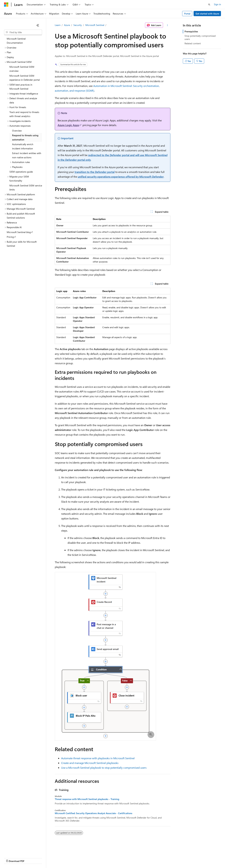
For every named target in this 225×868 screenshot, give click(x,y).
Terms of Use (123, 858)
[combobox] (23, 32)
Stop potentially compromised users (200, 37)
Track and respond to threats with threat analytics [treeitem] (24, 114)
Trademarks (139, 858)
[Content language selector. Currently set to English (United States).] (19, 850)
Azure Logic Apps (68, 125)
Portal (187, 14)
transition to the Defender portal (95, 172)
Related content (193, 43)
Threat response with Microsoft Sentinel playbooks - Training (87, 799)
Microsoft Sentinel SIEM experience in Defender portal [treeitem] (25, 78)
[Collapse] (38, 25)
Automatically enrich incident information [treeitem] (23, 146)
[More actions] (167, 25)
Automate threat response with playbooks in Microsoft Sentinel (98, 758)
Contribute (60, 858)
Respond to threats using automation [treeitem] (25, 137)
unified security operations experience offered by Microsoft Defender (121, 177)
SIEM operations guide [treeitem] (21, 172)
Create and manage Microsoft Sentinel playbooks (90, 763)
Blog (46, 858)
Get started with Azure (207, 14)
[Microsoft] (6, 5)
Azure (67, 25)
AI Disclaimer (11, 858)
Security (78, 25)
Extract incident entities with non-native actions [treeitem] (27, 155)
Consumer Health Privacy (97, 858)
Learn (58, 25)
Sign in (217, 4)
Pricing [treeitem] (10, 237)
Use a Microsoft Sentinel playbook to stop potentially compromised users (104, 768)
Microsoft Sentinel (95, 25)
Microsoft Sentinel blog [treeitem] (19, 232)
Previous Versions (30, 858)
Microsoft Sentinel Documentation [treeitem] (16, 41)
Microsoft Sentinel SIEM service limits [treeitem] (26, 188)
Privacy (73, 858)
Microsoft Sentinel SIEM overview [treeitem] (22, 69)
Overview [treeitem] (17, 131)
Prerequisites (191, 31)
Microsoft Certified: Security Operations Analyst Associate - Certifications (94, 813)
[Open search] (209, 5)
